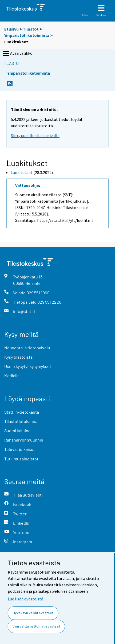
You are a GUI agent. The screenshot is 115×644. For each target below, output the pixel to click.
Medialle (12, 376)
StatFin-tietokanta (22, 412)
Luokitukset (22, 172)
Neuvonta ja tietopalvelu (27, 348)
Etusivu (11, 29)
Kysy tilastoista (18, 357)
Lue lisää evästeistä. (26, 599)
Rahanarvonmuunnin (24, 440)
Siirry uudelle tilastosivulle (35, 135)
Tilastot (31, 29)
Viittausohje (27, 185)
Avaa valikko (17, 54)
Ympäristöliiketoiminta (27, 35)
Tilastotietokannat (22, 421)
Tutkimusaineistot (21, 459)
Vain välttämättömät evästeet (36, 626)
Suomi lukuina (17, 431)
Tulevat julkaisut (20, 449)
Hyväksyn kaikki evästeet (33, 613)
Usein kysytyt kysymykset (28, 366)
